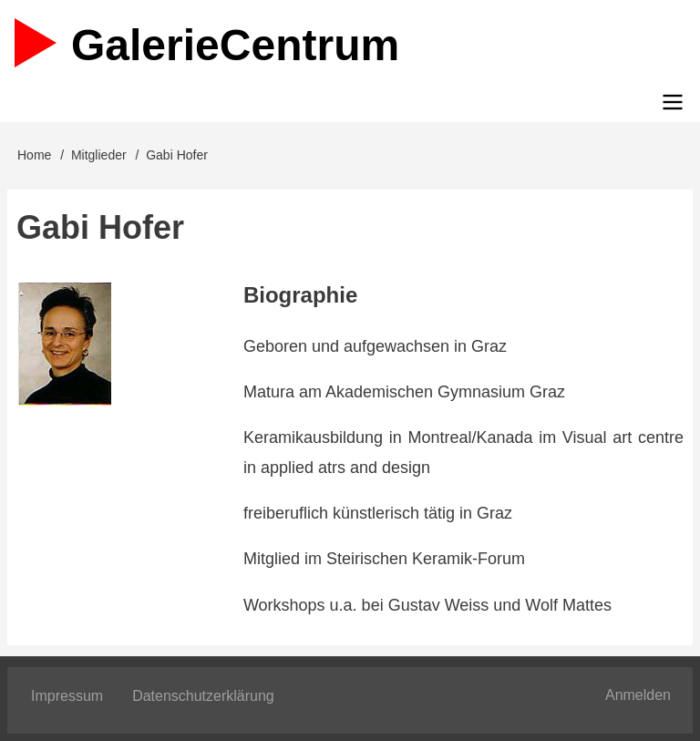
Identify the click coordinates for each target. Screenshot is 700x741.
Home (34, 155)
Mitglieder (99, 155)
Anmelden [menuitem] (638, 695)
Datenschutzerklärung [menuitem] (203, 696)
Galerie (235, 45)
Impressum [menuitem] (67, 696)
